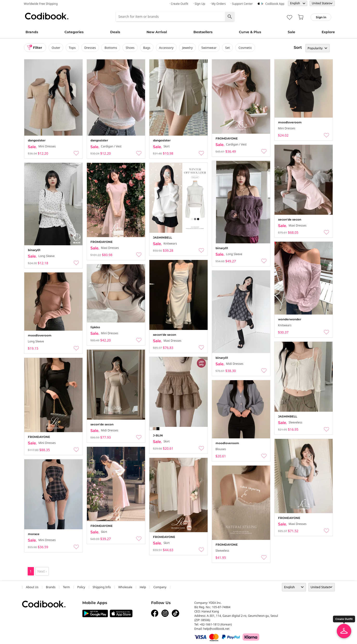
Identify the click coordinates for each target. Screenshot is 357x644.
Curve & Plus (250, 32)
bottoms (111, 48)
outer (56, 48)
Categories (74, 32)
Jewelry (187, 48)
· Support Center (242, 4)
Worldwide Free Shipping (41, 4)
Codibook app (275, 4)
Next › (42, 571)
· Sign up (199, 4)
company (160, 587)
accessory (166, 48)
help (143, 587)
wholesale (125, 587)
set (227, 48)
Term (67, 587)
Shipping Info (102, 587)
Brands (32, 32)
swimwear (209, 48)
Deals (115, 32)
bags (147, 48)
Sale (291, 32)
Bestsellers (203, 32)
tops (72, 48)
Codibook (47, 16)
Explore (328, 32)
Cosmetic (245, 48)
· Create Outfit (179, 4)
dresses (90, 48)
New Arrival (157, 32)
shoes (130, 48)
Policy (81, 587)
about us (32, 587)
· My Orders (218, 4)
